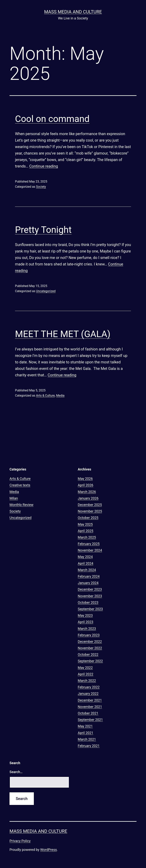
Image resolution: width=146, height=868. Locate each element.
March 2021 (87, 739)
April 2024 (86, 563)
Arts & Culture (45, 396)
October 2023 (88, 602)
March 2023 (87, 629)
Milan (14, 498)
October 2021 (88, 713)
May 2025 (85, 524)
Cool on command (52, 119)
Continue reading (44, 166)
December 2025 (90, 505)
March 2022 (87, 681)
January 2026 (88, 498)
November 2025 (90, 511)
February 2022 (89, 687)
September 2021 (90, 720)
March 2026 (87, 492)
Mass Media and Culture (73, 12)
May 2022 (85, 668)
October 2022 (88, 654)
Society (41, 187)
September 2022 (90, 661)
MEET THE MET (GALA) (63, 334)
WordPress (49, 850)
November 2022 (90, 648)
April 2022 (86, 674)
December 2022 (90, 642)
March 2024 (87, 570)
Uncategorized (46, 291)
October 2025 (88, 518)
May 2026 (85, 479)
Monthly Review (21, 505)
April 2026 (86, 485)
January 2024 (88, 583)
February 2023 (89, 635)
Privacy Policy (20, 841)
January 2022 (88, 694)
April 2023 (86, 622)
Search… (16, 772)
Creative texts (20, 485)
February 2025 (89, 544)
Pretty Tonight (43, 230)
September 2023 (90, 609)
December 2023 (90, 589)
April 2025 (86, 531)
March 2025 (87, 537)
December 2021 (90, 700)
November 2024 (90, 550)
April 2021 (86, 733)
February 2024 (89, 576)
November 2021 (90, 707)
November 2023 (90, 596)
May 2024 (85, 557)
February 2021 (89, 746)
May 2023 (85, 615)
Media (60, 396)
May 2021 (85, 726)
